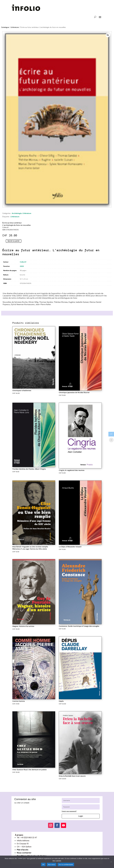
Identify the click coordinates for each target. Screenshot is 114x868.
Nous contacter (24, 853)
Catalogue (5, 27)
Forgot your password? (69, 811)
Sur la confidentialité (66, 865)
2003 (22, 266)
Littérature (15, 27)
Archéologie (17, 213)
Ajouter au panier (14, 241)
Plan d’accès (23, 850)
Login (81, 816)
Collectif (23, 262)
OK (43, 865)
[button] (108, 35)
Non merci (52, 865)
